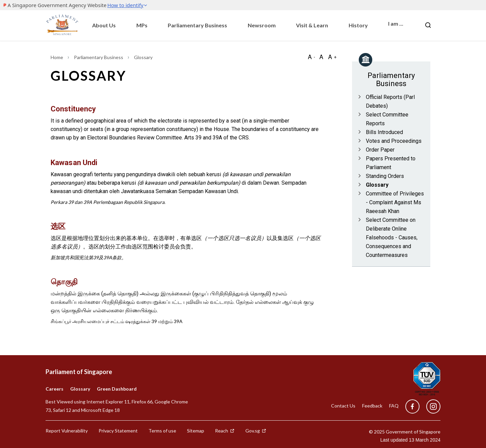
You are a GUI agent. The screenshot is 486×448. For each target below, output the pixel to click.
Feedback (372, 406)
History (358, 25)
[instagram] (430, 407)
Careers (55, 389)
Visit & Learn (312, 25)
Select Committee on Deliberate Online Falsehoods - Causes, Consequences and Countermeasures (392, 238)
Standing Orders (385, 176)
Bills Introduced (384, 132)
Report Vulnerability (67, 431)
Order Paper (380, 150)
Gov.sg (256, 431)
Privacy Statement (118, 431)
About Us (104, 25)
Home (57, 57)
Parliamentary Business (197, 25)
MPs (142, 25)
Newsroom (262, 25)
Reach (225, 431)
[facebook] (412, 407)
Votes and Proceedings (394, 141)
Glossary (377, 185)
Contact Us (343, 406)
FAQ (394, 406)
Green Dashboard (117, 389)
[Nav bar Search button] (428, 25)
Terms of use (162, 431)
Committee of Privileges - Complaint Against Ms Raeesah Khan (395, 202)
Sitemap (196, 431)
